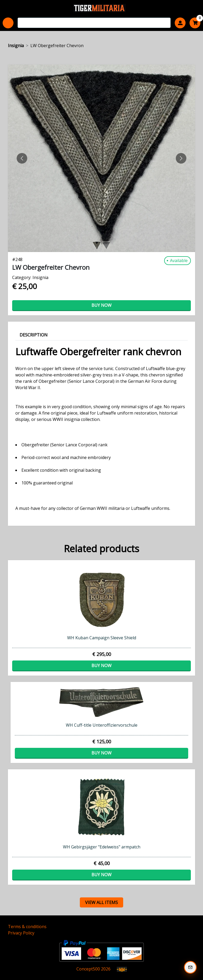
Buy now (101, 305)
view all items (101, 902)
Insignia (16, 46)
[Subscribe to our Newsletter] (190, 967)
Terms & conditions (27, 927)
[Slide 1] (106, 245)
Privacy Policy (21, 933)
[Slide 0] (97, 245)
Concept (88, 969)
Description (34, 335)
